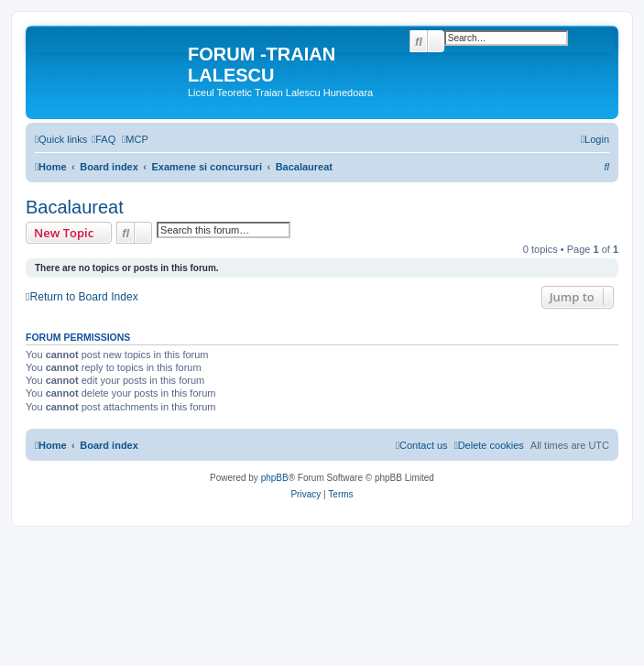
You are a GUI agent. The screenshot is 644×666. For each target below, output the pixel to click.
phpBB (275, 478)
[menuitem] (104, 139)
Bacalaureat (75, 207)
